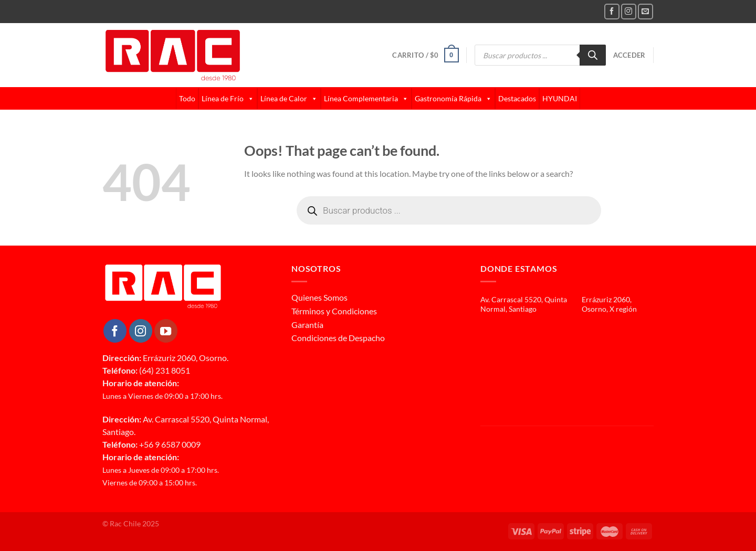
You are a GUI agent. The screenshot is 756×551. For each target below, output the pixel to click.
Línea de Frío (228, 99)
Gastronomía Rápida (453, 99)
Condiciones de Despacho (338, 338)
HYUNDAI (560, 98)
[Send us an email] (645, 11)
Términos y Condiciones (334, 311)
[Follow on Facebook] (612, 11)
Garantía (307, 325)
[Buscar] (593, 55)
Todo (187, 98)
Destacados (517, 98)
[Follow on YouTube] (166, 331)
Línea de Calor (289, 99)
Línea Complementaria (366, 99)
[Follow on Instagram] (629, 11)
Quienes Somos (319, 297)
